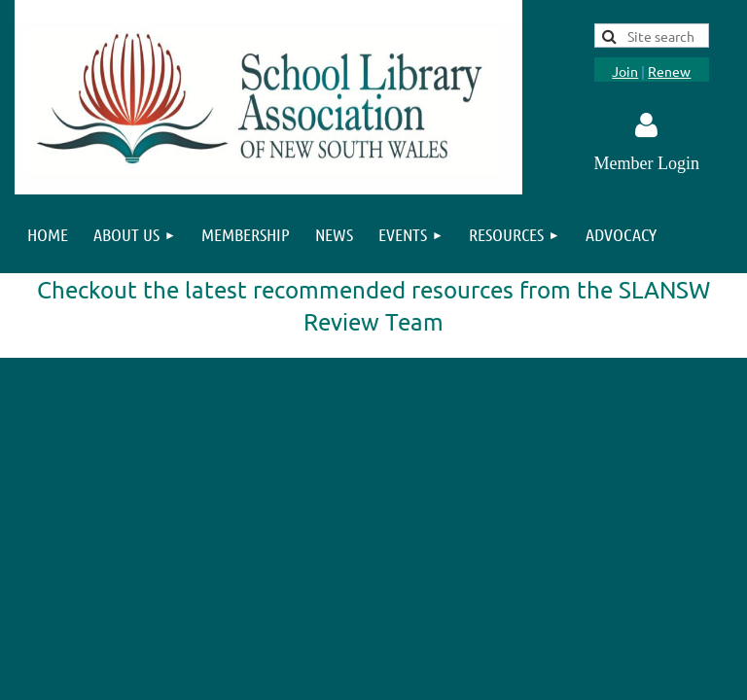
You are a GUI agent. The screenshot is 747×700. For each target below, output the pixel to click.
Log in (647, 125)
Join (625, 71)
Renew (669, 71)
